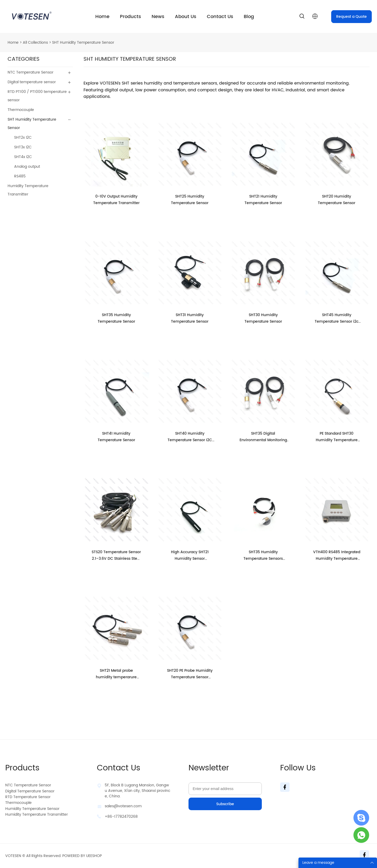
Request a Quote (351, 17)
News (158, 17)
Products (131, 17)
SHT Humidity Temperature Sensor (83, 43)
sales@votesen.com (123, 806)
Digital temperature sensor (32, 82)
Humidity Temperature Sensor (32, 809)
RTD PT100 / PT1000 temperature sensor (37, 96)
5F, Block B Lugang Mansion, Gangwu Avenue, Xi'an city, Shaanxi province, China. (137, 791)
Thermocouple (21, 110)
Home (102, 17)
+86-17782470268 (121, 817)
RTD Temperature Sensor (28, 797)
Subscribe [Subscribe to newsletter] (225, 804)
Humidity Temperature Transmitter (28, 190)
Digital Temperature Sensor (30, 791)
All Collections (35, 43)
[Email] (225, 789)
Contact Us (220, 17)
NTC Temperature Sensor (31, 72)
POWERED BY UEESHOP (82, 856)
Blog (249, 17)
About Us (186, 17)
